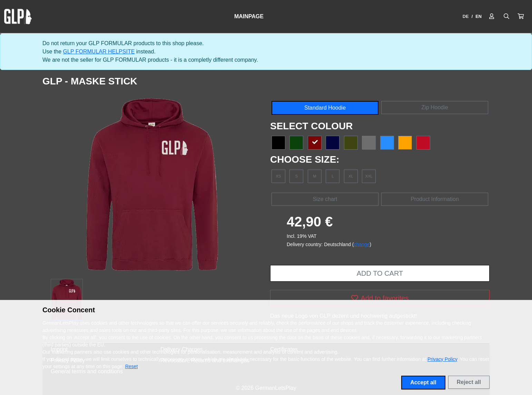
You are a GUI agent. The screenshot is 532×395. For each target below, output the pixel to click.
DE (466, 16)
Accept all (423, 382)
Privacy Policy (442, 359)
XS (279, 176)
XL (351, 176)
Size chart (325, 199)
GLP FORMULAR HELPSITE (99, 52)
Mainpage (249, 16)
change (362, 244)
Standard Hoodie (325, 108)
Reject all (469, 382)
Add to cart (380, 273)
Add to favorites (380, 298)
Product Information (435, 199)
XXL (369, 176)
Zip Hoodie (435, 107)
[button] (521, 17)
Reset (132, 366)
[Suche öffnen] (506, 17)
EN (479, 16)
